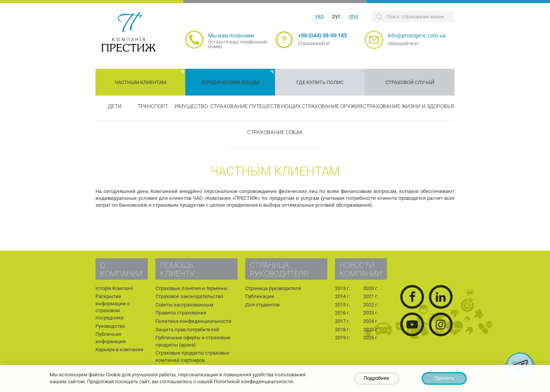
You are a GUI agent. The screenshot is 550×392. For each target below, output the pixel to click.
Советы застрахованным (184, 305)
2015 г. (342, 305)
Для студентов (262, 305)
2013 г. (342, 288)
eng (353, 16)
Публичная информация (111, 338)
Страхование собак (275, 132)
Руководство (110, 326)
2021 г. (371, 296)
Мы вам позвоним (231, 36)
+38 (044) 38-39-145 (322, 36)
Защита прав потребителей (187, 330)
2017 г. (342, 321)
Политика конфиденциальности (193, 321)
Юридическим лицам (230, 82)
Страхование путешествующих (256, 106)
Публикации (260, 296)
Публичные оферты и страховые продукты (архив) (193, 341)
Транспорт (153, 106)
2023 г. (371, 313)
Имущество (191, 106)
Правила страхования (181, 313)
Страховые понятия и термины (191, 288)
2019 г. (342, 338)
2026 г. (371, 338)
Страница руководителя (273, 288)
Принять (444, 378)
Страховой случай (410, 82)
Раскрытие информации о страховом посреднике (113, 307)
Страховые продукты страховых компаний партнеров (192, 356)
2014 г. (342, 296)
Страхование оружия (332, 106)
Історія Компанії (114, 288)
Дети (115, 106)
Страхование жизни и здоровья (408, 106)
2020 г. (371, 288)
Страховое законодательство (189, 296)
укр (319, 16)
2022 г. (371, 305)
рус (336, 16)
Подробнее (376, 378)
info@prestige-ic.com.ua (417, 36)
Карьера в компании (120, 349)
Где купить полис (320, 82)
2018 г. (342, 330)
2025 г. (371, 330)
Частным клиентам (140, 82)
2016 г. (342, 313)
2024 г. (371, 321)
